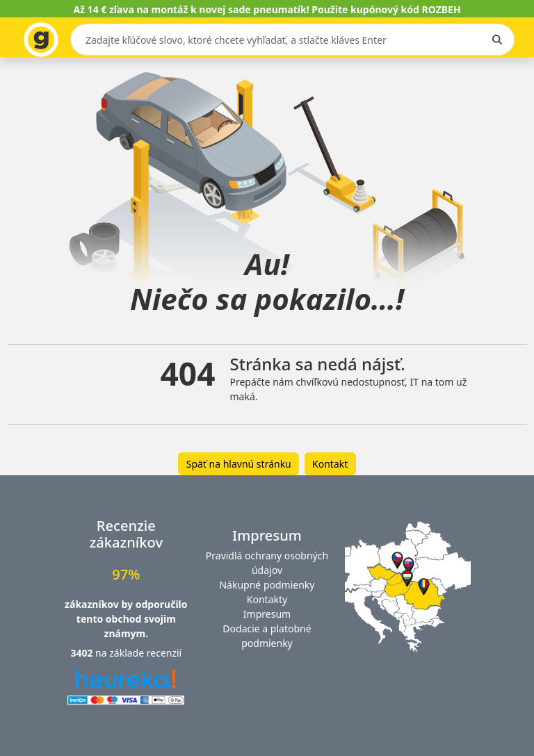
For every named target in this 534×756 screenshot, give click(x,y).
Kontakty (267, 599)
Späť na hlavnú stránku (239, 464)
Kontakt (330, 464)
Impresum (267, 614)
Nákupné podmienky (267, 585)
